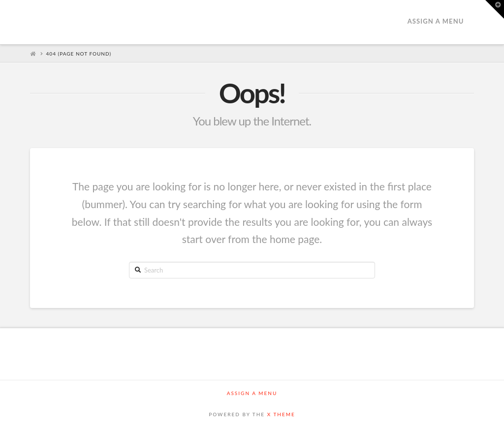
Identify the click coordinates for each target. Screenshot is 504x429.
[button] (495, 9)
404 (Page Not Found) (79, 54)
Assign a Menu (436, 21)
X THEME (281, 414)
